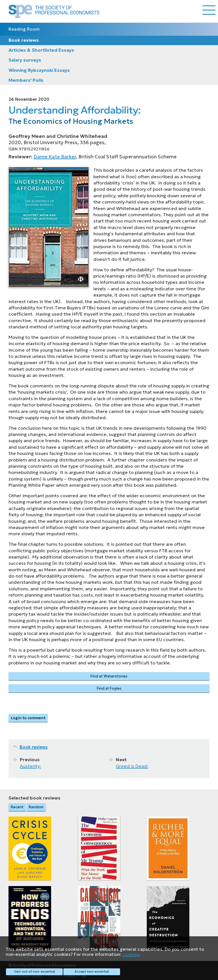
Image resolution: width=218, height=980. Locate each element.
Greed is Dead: (132, 766)
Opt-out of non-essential (34, 971)
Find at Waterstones (109, 676)
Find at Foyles (109, 688)
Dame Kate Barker (55, 157)
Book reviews (24, 40)
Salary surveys (25, 60)
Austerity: (30, 766)
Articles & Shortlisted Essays (41, 50)
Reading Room (24, 29)
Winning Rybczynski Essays (39, 70)
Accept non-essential (92, 971)
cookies (131, 954)
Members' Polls (26, 80)
